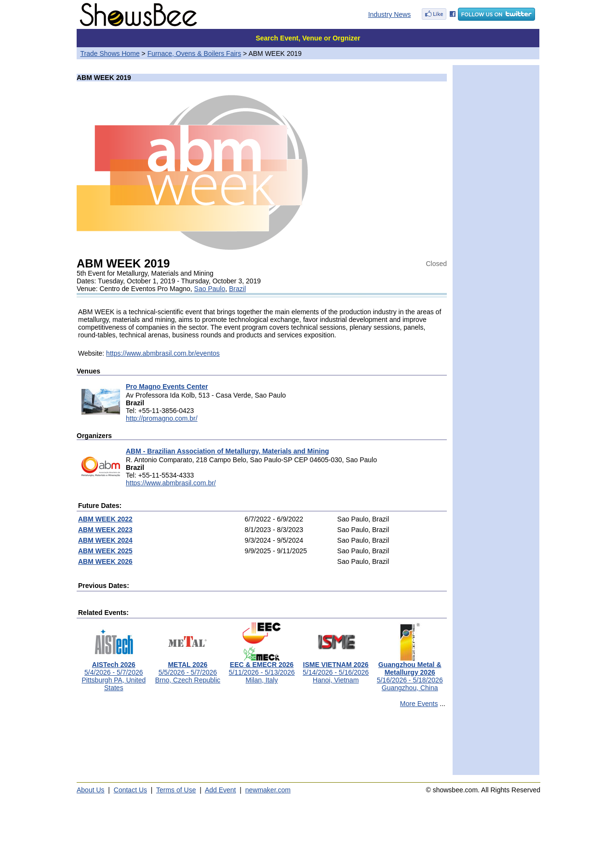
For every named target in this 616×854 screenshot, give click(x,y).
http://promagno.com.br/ (162, 418)
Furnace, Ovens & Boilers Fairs (194, 53)
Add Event (221, 790)
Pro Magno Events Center (167, 387)
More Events (419, 704)
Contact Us (130, 790)
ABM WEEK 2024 (105, 540)
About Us (91, 790)
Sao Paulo (210, 289)
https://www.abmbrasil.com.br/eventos (163, 353)
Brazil (237, 289)
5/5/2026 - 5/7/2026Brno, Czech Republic (188, 669)
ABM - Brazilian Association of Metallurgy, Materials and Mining (228, 451)
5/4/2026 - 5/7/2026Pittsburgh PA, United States (114, 673)
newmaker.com (268, 790)
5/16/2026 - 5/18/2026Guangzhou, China (410, 673)
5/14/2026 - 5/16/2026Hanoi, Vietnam (336, 669)
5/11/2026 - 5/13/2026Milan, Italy (261, 669)
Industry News (390, 14)
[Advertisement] (262, 746)
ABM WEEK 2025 (105, 551)
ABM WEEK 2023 (105, 530)
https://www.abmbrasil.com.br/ (171, 483)
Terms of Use (176, 790)
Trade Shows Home (110, 53)
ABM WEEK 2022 (105, 519)
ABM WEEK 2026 (105, 561)
